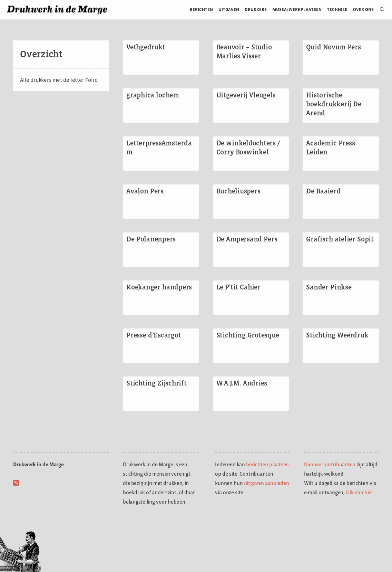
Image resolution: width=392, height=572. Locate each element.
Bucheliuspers (238, 191)
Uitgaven (229, 9)
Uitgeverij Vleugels (246, 95)
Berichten (201, 9)
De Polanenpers (151, 239)
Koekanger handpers (159, 287)
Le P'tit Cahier (238, 287)
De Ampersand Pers (247, 239)
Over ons (364, 9)
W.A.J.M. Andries (242, 383)
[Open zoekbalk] (379, 10)
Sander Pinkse (329, 287)
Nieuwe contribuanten (330, 464)
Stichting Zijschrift (156, 383)
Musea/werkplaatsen (297, 9)
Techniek (337, 9)
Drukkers (256, 9)
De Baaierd (323, 191)
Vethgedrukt (146, 47)
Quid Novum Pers (333, 47)
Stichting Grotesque (248, 335)
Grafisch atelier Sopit (340, 239)
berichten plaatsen (267, 464)
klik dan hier (359, 492)
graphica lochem (153, 95)
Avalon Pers (145, 191)
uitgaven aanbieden (267, 483)
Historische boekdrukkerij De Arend (334, 104)
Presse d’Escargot (154, 335)
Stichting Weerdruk (337, 335)
